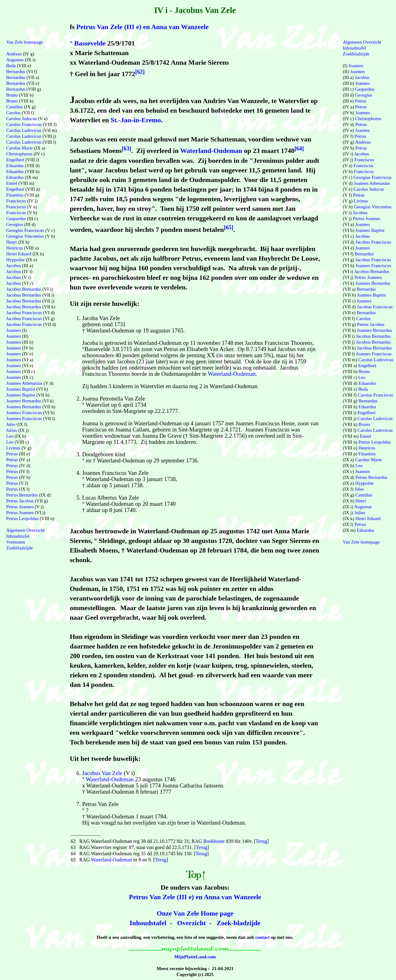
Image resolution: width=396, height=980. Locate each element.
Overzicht (191, 923)
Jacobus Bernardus (24, 289)
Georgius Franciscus (25, 230)
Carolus (13, 113)
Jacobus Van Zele (102, 773)
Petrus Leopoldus (22, 518)
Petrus (12, 454)
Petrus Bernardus (22, 495)
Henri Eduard (19, 254)
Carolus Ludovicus (24, 130)
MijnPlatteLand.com (195, 957)
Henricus (15, 248)
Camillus (15, 107)
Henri (11, 242)
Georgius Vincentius (25, 236)
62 (73, 841)
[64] (299, 149)
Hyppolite (15, 260)
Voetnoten (16, 542)
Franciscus (16, 201)
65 (73, 860)
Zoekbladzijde (19, 548)
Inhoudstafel (148, 923)
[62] (140, 72)
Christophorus (19, 154)
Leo (10, 436)
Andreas (14, 54)
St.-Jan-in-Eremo (136, 120)
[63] (127, 149)
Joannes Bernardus (24, 401)
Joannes (14, 330)
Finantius (15, 195)
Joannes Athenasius (24, 383)
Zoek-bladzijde (239, 923)
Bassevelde (90, 43)
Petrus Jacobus (20, 501)
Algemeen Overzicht (26, 530)
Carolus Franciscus (24, 124)
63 (73, 847)
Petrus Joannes (20, 507)
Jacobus (14, 266)
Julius (12, 430)
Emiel (12, 183)
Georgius (15, 224)
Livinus (13, 448)
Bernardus (16, 72)
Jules (11, 424)
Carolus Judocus (22, 119)
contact (263, 937)
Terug (261, 841)
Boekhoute (214, 841)
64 (73, 854)
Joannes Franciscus (24, 413)
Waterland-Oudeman (211, 151)
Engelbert (15, 160)
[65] (229, 228)
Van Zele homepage (25, 42)
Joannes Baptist (21, 389)
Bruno (12, 95)
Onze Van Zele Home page (195, 913)
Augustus (15, 60)
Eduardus (15, 166)
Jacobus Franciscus (24, 313)
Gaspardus (16, 219)
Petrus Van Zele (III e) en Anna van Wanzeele (142, 27)
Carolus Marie (19, 148)
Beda (11, 66)
